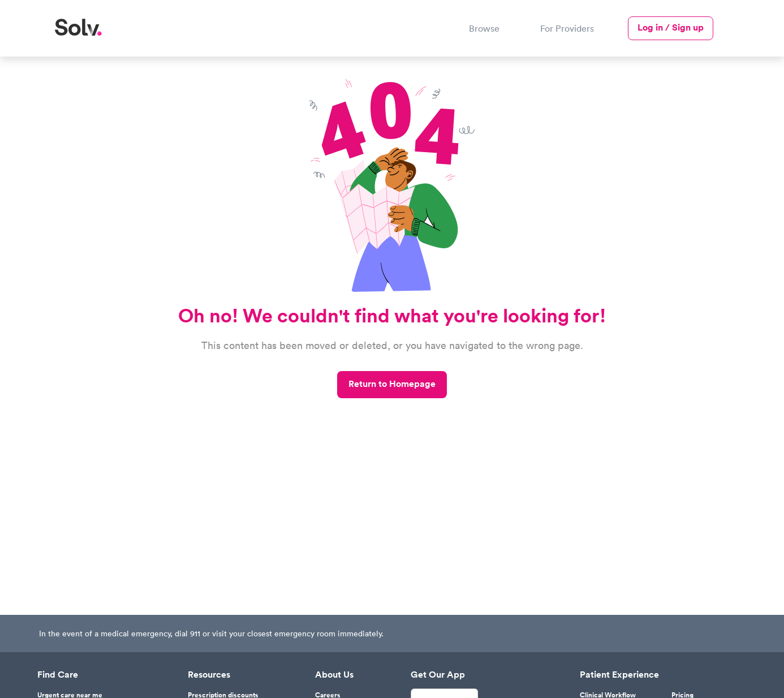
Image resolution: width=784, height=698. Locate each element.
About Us (334, 675)
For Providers (567, 28)
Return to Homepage (392, 384)
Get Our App (438, 675)
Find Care (58, 675)
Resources (209, 675)
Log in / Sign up (671, 27)
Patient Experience (619, 675)
